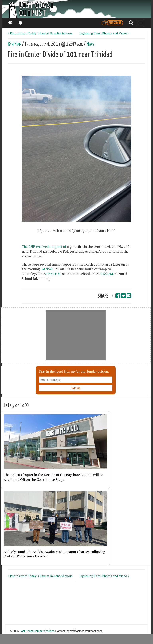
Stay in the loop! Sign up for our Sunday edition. (74, 371)
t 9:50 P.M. (54, 274)
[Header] (76, 9)
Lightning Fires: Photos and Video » (104, 33)
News (90, 44)
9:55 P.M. (107, 274)
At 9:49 (47, 269)
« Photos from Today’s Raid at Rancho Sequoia (40, 33)
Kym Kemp (14, 44)
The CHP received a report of (44, 247)
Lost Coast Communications (37, 631)
